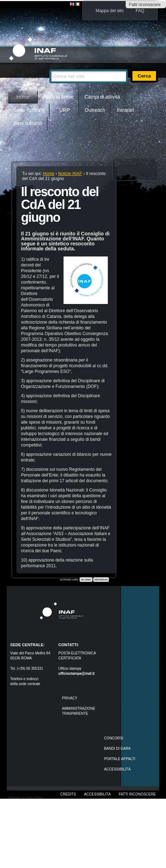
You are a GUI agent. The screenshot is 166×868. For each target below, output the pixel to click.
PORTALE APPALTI (120, 759)
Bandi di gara (117, 749)
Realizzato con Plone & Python (26, 797)
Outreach (95, 110)
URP (65, 110)
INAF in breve (59, 97)
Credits (68, 794)
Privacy (70, 698)
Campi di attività (102, 97)
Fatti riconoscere (145, 5)
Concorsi (114, 738)
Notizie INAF (70, 174)
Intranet (125, 110)
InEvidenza (101, 580)
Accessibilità (97, 794)
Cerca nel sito (49, 66)
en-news (86, 580)
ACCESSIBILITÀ (117, 769)
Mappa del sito (110, 11)
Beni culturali (28, 123)
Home (23, 97)
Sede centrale (29, 110)
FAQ (140, 11)
